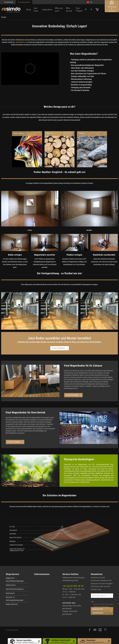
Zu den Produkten (60, 348)
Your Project (79, 9)
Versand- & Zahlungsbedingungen (15, 599)
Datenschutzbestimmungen (103, 604)
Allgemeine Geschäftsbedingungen (15, 580)
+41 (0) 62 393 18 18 (73, 586)
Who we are (69, 9)
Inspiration (47, 9)
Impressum (10, 593)
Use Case (36, 9)
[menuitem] (4, 17)
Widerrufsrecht (12, 604)
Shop (28, 9)
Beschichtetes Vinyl (22, 42)
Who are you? (59, 9)
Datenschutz (11, 585)
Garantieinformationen (15, 589)
